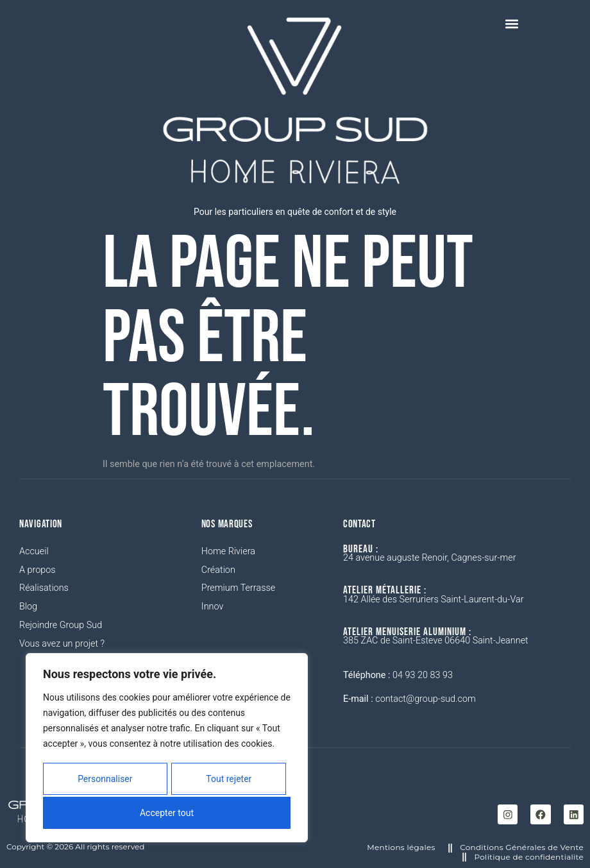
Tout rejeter (229, 781)
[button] (511, 23)
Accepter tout (167, 813)
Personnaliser (104, 781)
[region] (167, 749)
